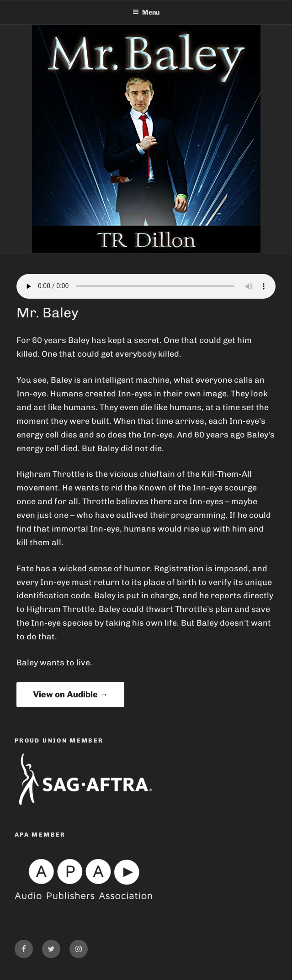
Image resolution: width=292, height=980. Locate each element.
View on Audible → (70, 694)
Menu (146, 12)
